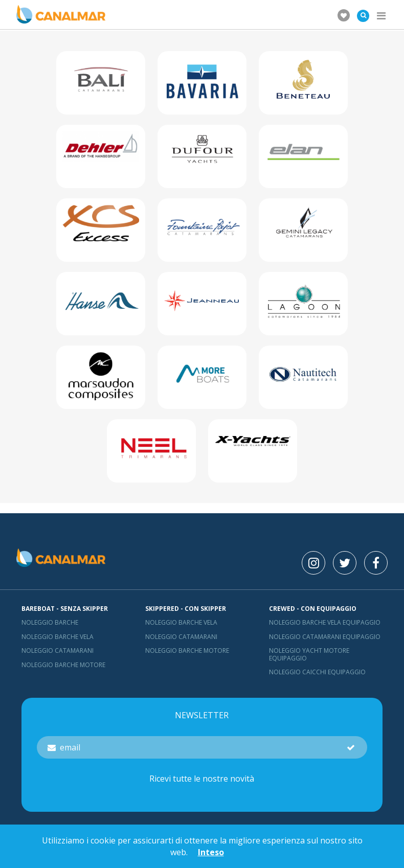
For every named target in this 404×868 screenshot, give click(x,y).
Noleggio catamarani (58, 650)
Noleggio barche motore (63, 665)
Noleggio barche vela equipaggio (325, 622)
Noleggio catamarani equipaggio (325, 637)
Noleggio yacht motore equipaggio (309, 654)
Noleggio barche (50, 622)
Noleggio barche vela (58, 637)
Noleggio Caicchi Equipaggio (317, 672)
